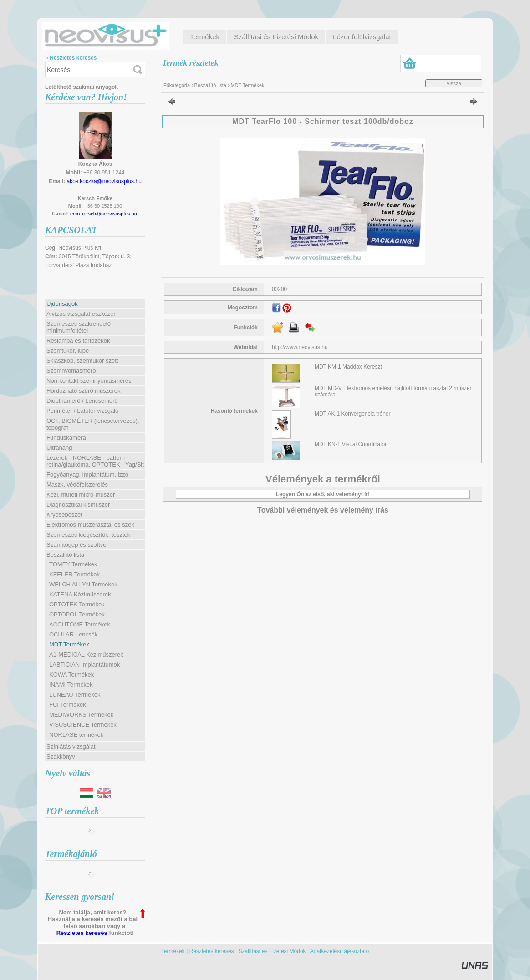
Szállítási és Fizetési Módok (272, 951)
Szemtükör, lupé (68, 351)
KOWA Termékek (71, 675)
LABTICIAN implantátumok (84, 664)
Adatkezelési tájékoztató (339, 951)
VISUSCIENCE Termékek (83, 725)
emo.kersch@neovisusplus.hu (104, 214)
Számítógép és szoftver (77, 545)
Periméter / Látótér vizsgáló (82, 411)
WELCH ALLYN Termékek (83, 584)
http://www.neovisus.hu (300, 347)
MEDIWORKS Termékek (81, 715)
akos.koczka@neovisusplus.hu (104, 181)
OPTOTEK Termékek (77, 604)
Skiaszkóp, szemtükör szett (82, 361)
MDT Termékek (69, 644)
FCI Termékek (68, 705)
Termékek (173, 951)
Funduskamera (66, 438)
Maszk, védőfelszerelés (77, 485)
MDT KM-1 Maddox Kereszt (348, 367)
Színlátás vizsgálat (71, 747)
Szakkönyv (61, 757)
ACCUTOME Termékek (80, 624)
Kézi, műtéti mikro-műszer (81, 495)
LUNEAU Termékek (75, 695)
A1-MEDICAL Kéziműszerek (86, 654)
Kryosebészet (64, 515)
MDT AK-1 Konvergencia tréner (353, 414)
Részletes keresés (82, 933)
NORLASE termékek (76, 735)
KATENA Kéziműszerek (80, 594)
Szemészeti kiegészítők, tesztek (88, 535)
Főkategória (177, 85)
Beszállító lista (210, 85)
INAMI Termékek (71, 685)
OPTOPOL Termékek (77, 614)
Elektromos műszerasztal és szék (90, 525)
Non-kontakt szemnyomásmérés (89, 381)
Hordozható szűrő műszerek (84, 391)
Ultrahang (59, 448)
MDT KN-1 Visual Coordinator (351, 444)
